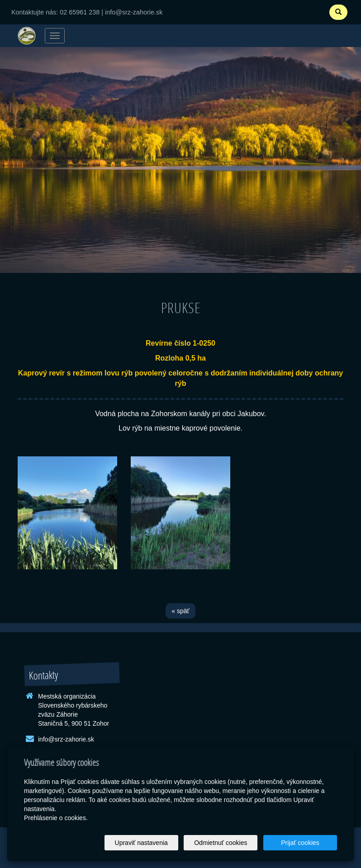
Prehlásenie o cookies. (56, 818)
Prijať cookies (302, 843)
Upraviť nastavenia (153, 843)
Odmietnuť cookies (227, 843)
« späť (180, 611)
